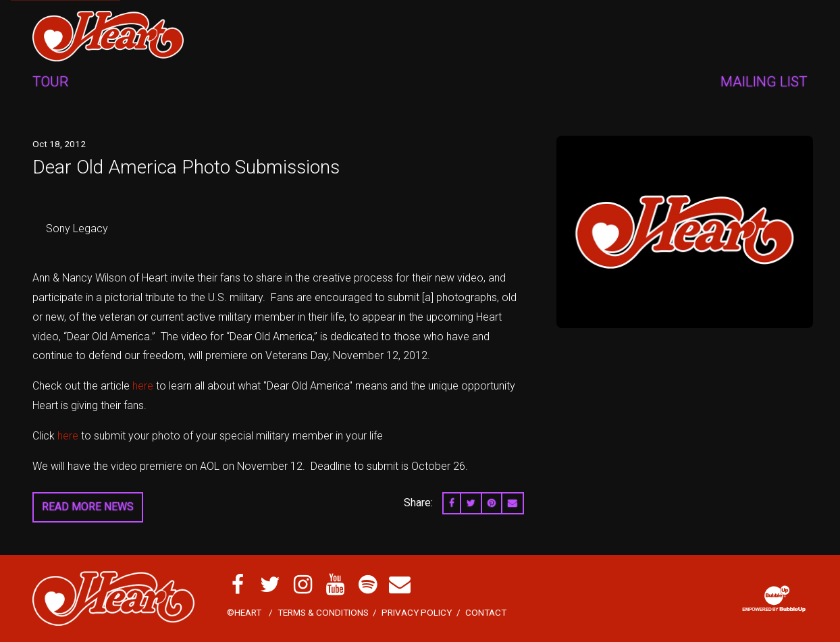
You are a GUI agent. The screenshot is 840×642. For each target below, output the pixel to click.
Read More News (88, 507)
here (143, 386)
